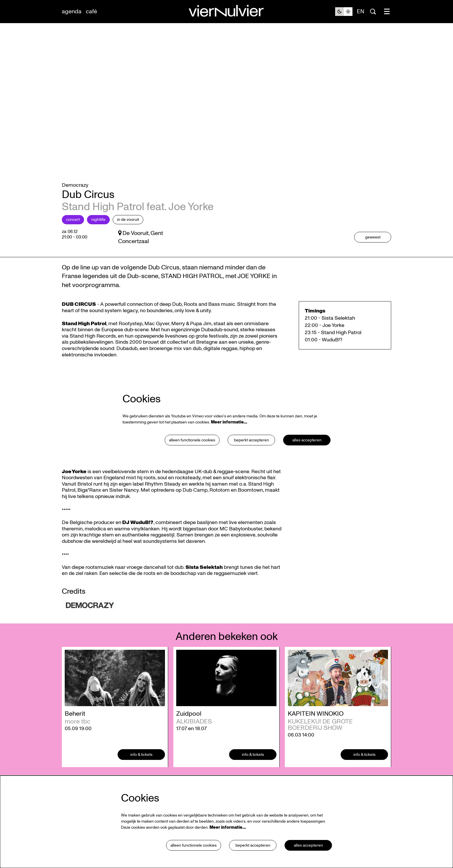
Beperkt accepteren (251, 448)
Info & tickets (141, 763)
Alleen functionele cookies (192, 448)
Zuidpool (189, 722)
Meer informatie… (229, 430)
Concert (73, 228)
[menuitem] (72, 12)
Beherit (75, 722)
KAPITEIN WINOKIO (316, 722)
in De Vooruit (128, 228)
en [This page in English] (361, 12)
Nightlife (98, 228)
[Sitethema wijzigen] (344, 12)
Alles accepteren (307, 448)
